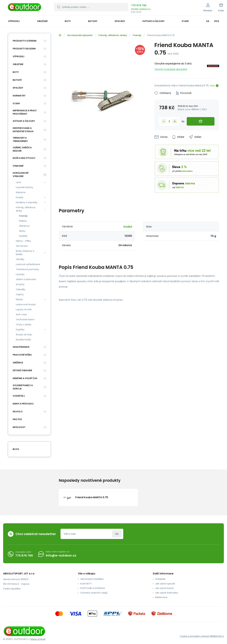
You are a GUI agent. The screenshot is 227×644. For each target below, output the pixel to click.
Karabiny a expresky (27, 202)
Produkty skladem (24, 49)
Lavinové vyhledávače (28, 264)
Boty (16, 72)
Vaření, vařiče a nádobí (22, 149)
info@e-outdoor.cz (141, 9)
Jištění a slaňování (26, 279)
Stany (16, 103)
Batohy (17, 80)
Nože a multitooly (24, 158)
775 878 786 (139, 5)
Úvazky (20, 197)
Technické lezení (25, 319)
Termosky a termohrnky (20, 139)
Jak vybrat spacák (165, 584)
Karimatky (19, 96)
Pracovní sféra (22, 355)
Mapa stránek (38, 639)
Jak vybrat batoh (164, 588)
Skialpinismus (21, 347)
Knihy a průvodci (23, 404)
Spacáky (18, 88)
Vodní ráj (19, 396)
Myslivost (19, 427)
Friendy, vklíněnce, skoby (113, 35)
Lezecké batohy (24, 187)
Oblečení (18, 64)
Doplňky (23, 236)
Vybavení (18, 166)
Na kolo (18, 412)
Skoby (22, 231)
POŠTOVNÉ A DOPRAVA (92, 588)
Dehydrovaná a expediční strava (23, 130)
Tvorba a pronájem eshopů (195, 636)
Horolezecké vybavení (80, 35)
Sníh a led (21, 314)
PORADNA (160, 579)
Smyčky (20, 284)
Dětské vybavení (22, 370)
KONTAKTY (86, 584)
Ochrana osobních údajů (94, 593)
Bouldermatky (23, 340)
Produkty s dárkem (25, 41)
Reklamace (161, 597)
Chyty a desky (24, 325)
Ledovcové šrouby (26, 304)
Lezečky (20, 274)
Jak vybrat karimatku (167, 593)
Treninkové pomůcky (27, 269)
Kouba (128, 226)
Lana (18, 182)
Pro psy (17, 419)
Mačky (19, 299)
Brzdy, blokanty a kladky (25, 253)
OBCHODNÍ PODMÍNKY (92, 579)
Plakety (23, 221)
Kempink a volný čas (25, 378)
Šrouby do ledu (24, 335)
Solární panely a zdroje (23, 387)
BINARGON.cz (217, 636)
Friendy (137, 35)
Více (212, 86)
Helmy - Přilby (23, 241)
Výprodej (18, 56)
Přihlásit (117, 534)
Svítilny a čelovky (24, 121)
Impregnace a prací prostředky (25, 112)
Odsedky (21, 289)
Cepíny (20, 294)
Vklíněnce (24, 226)
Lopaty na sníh (24, 309)
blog (16, 449)
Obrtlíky (20, 259)
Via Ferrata (22, 246)
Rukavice (21, 192)
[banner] (25, 8)
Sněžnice (18, 363)
